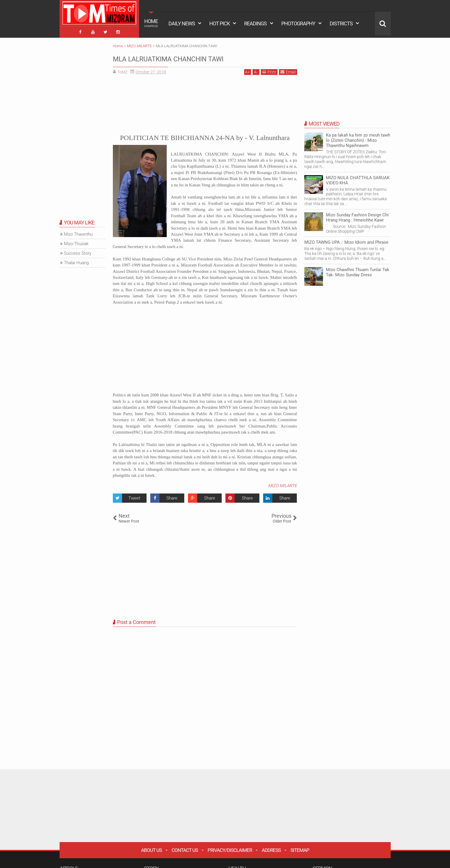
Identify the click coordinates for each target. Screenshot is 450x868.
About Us (151, 848)
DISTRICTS (341, 23)
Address (271, 848)
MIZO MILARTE (283, 484)
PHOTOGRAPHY (298, 23)
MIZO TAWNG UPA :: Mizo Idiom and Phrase (346, 240)
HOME (151, 23)
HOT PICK (220, 23)
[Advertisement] (205, 101)
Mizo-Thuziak (76, 242)
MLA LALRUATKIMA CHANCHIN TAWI (191, 56)
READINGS (255, 23)
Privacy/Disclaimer (230, 848)
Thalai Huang (76, 261)
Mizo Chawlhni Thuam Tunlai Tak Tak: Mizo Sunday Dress (358, 270)
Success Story (78, 251)
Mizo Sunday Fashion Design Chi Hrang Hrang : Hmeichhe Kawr (357, 215)
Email (288, 70)
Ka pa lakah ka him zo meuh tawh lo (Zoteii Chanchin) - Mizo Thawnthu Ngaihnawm (358, 138)
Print (269, 70)
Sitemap (300, 848)
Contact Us (185, 848)
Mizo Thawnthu (78, 232)
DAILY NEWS (182, 23)
